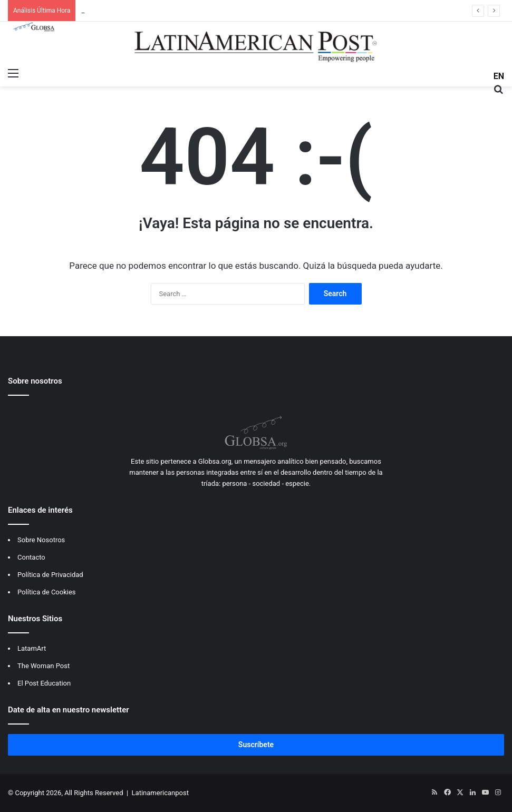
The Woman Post (44, 666)
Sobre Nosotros (41, 540)
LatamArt (32, 648)
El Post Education (44, 683)
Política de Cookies (47, 592)
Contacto (31, 557)
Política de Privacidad (50, 575)
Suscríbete (256, 745)
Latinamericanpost (160, 793)
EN (499, 76)
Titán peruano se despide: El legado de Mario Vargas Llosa (170, 10)
